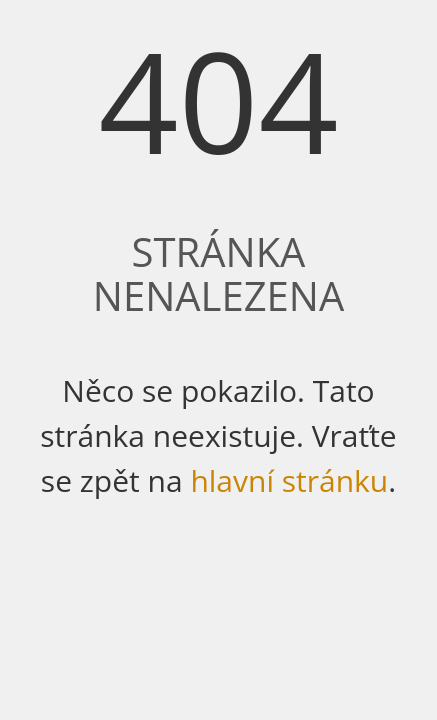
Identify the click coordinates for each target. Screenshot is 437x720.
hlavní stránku (289, 480)
